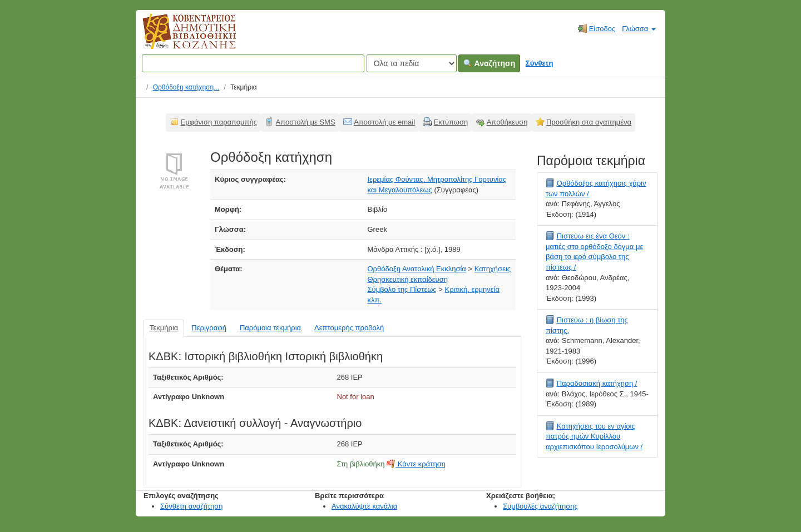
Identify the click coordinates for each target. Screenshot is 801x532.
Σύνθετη (540, 63)
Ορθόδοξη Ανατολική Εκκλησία (417, 269)
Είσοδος (597, 28)
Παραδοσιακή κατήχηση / (597, 383)
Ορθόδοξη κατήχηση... (186, 87)
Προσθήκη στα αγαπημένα (589, 122)
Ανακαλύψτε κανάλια (364, 506)
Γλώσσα (639, 29)
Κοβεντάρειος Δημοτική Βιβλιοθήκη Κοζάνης (179, 38)
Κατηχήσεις (493, 269)
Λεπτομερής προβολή (349, 328)
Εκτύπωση (451, 122)
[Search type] (412, 63)
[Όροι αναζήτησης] (253, 63)
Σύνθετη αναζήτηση (192, 506)
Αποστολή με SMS (306, 122)
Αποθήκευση (507, 122)
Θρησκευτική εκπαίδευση (408, 279)
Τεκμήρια (164, 328)
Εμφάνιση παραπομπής (219, 122)
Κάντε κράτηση (416, 464)
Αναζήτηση (489, 63)
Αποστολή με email (384, 122)
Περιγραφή (209, 328)
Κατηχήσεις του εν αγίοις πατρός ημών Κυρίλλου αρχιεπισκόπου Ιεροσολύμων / (594, 436)
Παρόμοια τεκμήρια (270, 328)
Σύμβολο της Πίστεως (402, 289)
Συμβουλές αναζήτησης (540, 506)
